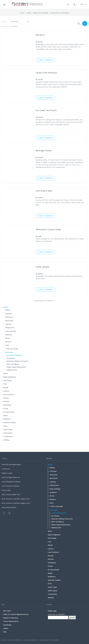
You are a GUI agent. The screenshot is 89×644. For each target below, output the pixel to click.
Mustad (6, 401)
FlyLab (6, 387)
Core (5, 384)
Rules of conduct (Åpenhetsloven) (16, 614)
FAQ (5, 632)
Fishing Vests (10, 328)
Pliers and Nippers (13, 364)
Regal (5, 415)
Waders (8, 310)
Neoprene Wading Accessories (18, 361)
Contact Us (6, 469)
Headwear (9, 335)
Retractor (40, 35)
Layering (8, 324)
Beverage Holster (44, 150)
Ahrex (6, 373)
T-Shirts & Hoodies (12, 349)
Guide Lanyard (42, 267)
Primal (6, 408)
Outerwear (9, 317)
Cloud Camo (6, 490)
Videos (6, 628)
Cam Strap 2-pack (44, 191)
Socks (7, 345)
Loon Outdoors (9, 394)
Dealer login (52, 611)
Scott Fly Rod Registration (11, 464)
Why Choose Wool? (9, 507)
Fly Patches (11, 358)
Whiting (6, 440)
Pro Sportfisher (9, 412)
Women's (8, 342)
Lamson (6, 391)
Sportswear (9, 321)
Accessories (9, 352)
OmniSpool (7, 405)
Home (22, 13)
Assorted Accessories (14, 355)
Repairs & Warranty (11, 618)
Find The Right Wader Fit (11, 477)
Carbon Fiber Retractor (46, 73)
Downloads (7, 625)
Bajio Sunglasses (10, 377)
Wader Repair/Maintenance (16, 367)
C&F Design (8, 380)
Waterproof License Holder (48, 229)
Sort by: (5, 22)
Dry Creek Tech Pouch (46, 110)
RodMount (7, 419)
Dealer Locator (7, 473)
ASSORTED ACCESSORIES (60, 13)
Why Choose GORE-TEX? (11, 494)
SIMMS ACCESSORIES (41, 13)
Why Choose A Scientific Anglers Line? (16, 499)
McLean (6, 398)
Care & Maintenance (11, 621)
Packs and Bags (10, 331)
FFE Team (7, 611)
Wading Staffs (12, 370)
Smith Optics (8, 433)
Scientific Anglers (10, 422)
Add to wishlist (46, 60)
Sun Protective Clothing (10, 486)
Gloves (8, 338)
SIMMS (29, 13)
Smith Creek (8, 429)
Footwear (9, 314)
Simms (6, 307)
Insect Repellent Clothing (11, 482)
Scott (5, 426)
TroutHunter (8, 436)
